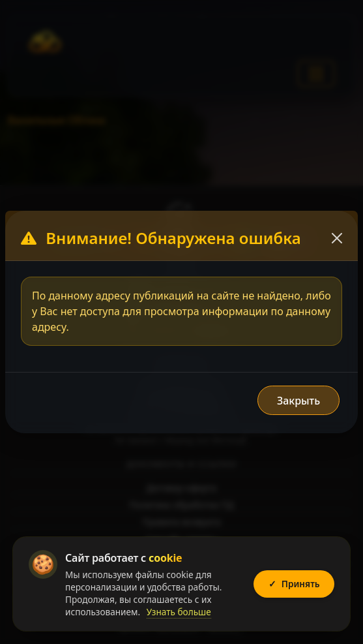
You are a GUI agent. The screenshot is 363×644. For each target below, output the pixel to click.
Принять (294, 584)
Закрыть (298, 401)
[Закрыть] (337, 238)
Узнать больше (179, 612)
